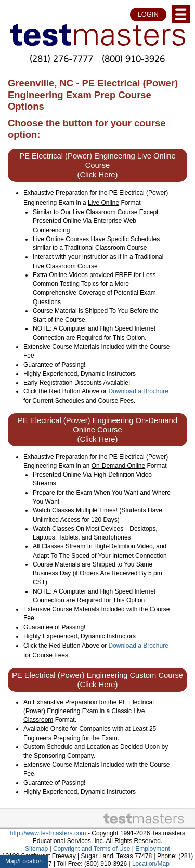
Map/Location (24, 861)
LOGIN (148, 14)
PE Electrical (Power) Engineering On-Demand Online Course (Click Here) (97, 430)
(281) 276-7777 (61, 58)
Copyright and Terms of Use (92, 849)
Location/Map (151, 864)
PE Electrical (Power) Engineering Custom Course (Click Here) (97, 680)
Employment (153, 849)
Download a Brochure (138, 391)
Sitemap (36, 849)
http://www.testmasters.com (48, 833)
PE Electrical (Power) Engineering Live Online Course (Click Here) (97, 165)
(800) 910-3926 (134, 58)
